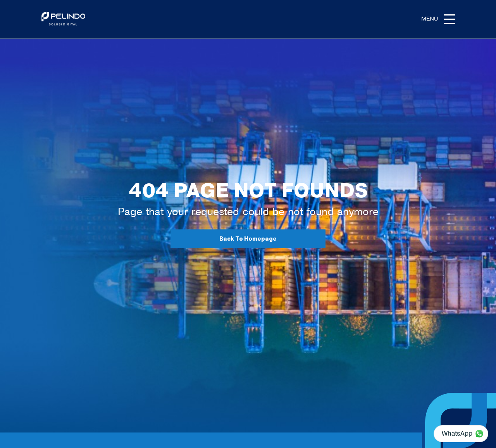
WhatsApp (457, 433)
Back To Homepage (248, 239)
